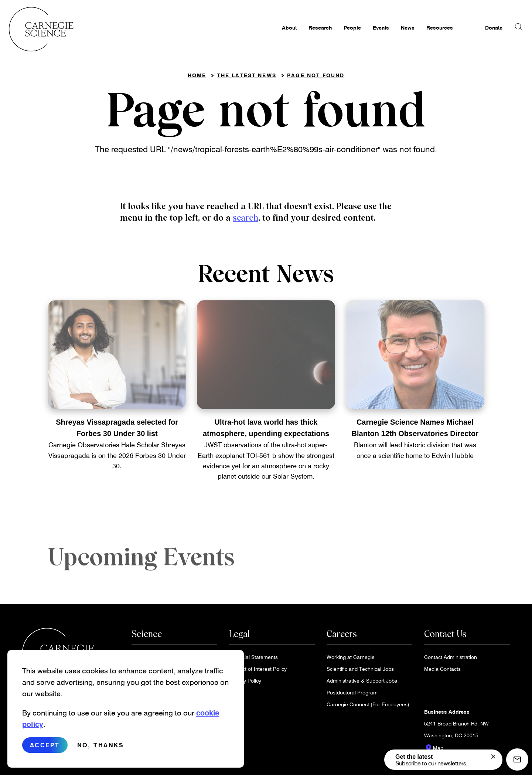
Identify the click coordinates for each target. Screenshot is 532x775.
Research (307, 36)
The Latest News (246, 78)
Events (368, 36)
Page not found (316, 78)
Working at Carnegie (351, 660)
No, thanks (100, 750)
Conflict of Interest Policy (258, 672)
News (394, 36)
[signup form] (493, 757)
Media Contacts (442, 672)
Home (197, 78)
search (245, 220)
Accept (45, 750)
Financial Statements (253, 660)
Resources (426, 36)
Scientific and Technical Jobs (360, 672)
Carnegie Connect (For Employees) (368, 707)
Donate (480, 36)
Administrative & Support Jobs (362, 684)
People (339, 36)
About (276, 36)
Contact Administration (451, 660)
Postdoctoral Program (352, 695)
